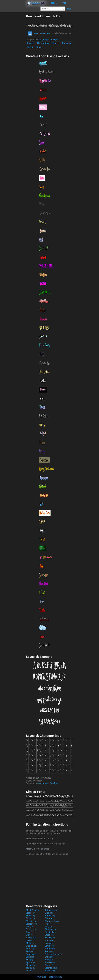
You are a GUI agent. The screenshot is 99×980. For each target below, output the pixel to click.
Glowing (50, 929)
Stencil (31, 965)
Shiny (49, 960)
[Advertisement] (13, 55)
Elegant (31, 924)
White (30, 971)
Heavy (31, 938)
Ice (29, 940)
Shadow (50, 957)
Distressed (52, 921)
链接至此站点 (55, 977)
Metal (30, 943)
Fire (48, 924)
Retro (49, 951)
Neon (49, 943)
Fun (30, 927)
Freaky (30, 43)
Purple (50, 949)
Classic (31, 921)
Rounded (32, 954)
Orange (31, 946)
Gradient (50, 932)
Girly (48, 927)
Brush (39, 47)
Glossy (31, 929)
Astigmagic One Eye (48, 40)
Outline (50, 946)
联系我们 (41, 977)
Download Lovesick (40, 33)
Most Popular (32, 910)
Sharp (30, 960)
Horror (56, 43)
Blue (49, 913)
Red (30, 951)
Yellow (50, 971)
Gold (30, 932)
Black (30, 913)
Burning (50, 916)
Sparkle (50, 962)
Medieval (51, 940)
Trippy (30, 968)
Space (30, 962)
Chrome (50, 918)
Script (30, 47)
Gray (29, 935)
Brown (30, 916)
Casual (31, 918)
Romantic (67, 43)
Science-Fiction (53, 954)
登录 (69, 9)
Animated (51, 910)
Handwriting (43, 43)
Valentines (51, 968)
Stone (49, 965)
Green (49, 935)
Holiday (50, 938)
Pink (30, 949)
